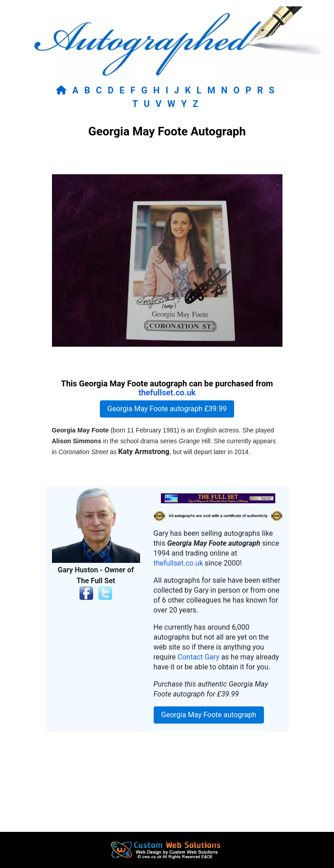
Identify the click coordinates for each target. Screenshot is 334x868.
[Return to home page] (63, 90)
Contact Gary (199, 657)
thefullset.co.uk (167, 392)
